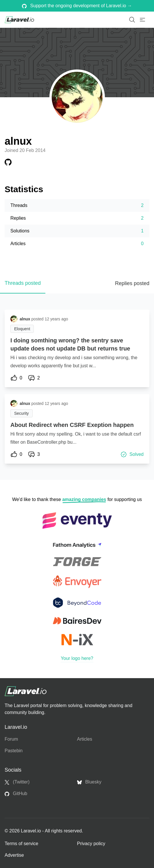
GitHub (16, 794)
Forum (11, 739)
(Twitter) (17, 782)
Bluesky (89, 782)
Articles (85, 739)
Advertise (14, 855)
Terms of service (21, 844)
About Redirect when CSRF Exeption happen (72, 425)
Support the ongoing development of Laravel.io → (77, 6)
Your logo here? (77, 658)
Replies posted (132, 283)
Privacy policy (91, 844)
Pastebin (14, 751)
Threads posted (23, 283)
